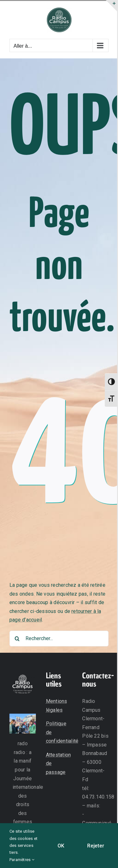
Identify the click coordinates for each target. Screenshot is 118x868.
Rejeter (96, 846)
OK (61, 846)
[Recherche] (17, 639)
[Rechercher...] (59, 639)
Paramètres (22, 860)
